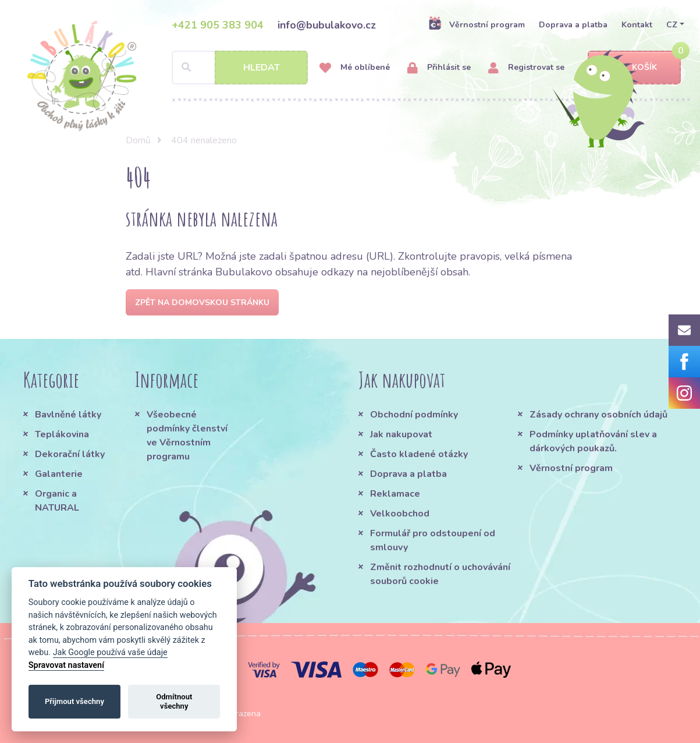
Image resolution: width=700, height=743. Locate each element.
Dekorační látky (70, 454)
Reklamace (395, 494)
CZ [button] (672, 25)
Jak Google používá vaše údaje (110, 652)
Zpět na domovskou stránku (202, 302)
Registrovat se (526, 68)
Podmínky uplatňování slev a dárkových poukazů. (593, 441)
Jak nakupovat (401, 434)
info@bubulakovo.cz (327, 25)
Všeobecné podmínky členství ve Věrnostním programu (187, 436)
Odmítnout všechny (174, 701)
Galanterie (59, 474)
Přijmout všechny (74, 701)
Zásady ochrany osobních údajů (598, 415)
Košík (634, 68)
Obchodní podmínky (414, 415)
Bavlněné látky (68, 415)
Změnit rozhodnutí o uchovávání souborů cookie (440, 574)
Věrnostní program (477, 24)
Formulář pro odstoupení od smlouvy (433, 540)
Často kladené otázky (419, 454)
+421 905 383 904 (218, 25)
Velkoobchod (400, 514)
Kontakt (637, 25)
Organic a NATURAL (57, 501)
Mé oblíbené (355, 68)
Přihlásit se (439, 68)
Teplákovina (62, 434)
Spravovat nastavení (66, 665)
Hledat (262, 68)
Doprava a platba (573, 25)
